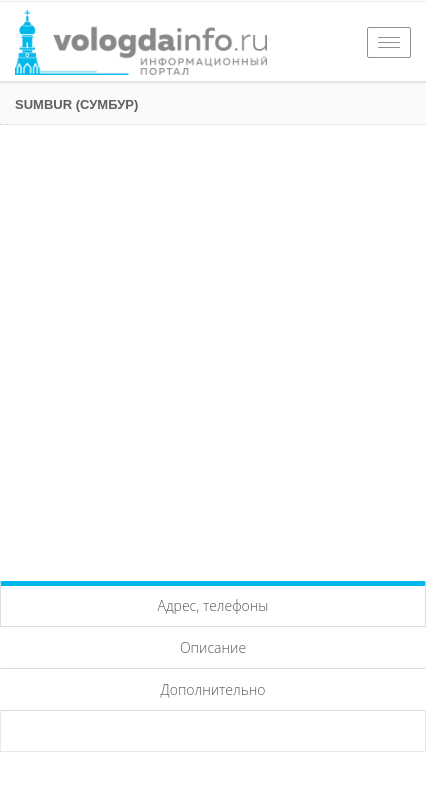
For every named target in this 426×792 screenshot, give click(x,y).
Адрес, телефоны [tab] (213, 605)
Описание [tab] (213, 647)
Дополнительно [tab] (213, 689)
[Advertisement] (213, 348)
